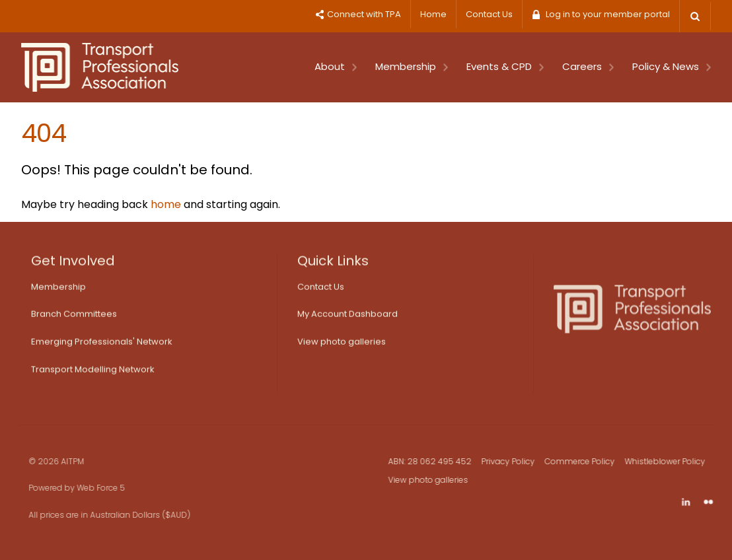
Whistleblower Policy (670, 461)
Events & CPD (505, 66)
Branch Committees (74, 317)
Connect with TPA (364, 14)
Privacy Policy (513, 461)
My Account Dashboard (348, 317)
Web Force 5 (91, 488)
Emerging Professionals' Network (102, 344)
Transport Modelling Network (93, 372)
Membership (412, 66)
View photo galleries (342, 344)
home (166, 204)
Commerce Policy (585, 461)
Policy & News (672, 66)
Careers (588, 66)
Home (433, 14)
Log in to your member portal (608, 14)
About (336, 66)
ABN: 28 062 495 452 (435, 461)
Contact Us (489, 14)
